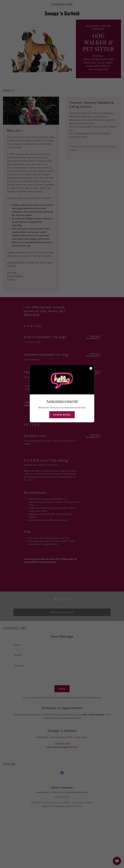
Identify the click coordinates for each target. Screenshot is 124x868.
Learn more (62, 415)
